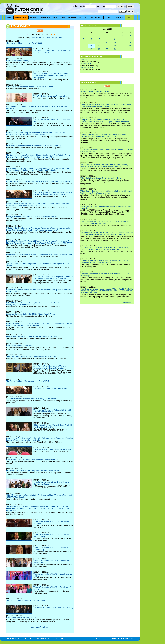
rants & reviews (36, 38)
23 (115, 46)
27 (91, 49)
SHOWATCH (86, 60)
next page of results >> (40, 627)
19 (84, 46)
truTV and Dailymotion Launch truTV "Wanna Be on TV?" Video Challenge (34, 146)
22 (107, 46)
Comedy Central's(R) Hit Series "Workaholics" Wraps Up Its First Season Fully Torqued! (39, 181)
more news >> (128, 302)
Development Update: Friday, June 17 (20, 346)
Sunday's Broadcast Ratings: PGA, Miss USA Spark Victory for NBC (32, 217)
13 (91, 42)
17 (123, 42)
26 (84, 49)
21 (99, 46)
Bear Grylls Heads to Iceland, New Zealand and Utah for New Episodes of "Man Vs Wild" (39, 254)
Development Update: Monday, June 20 (21, 61)
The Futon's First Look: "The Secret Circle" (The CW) (53, 608)
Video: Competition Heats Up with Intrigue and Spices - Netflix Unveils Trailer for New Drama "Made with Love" (106, 192)
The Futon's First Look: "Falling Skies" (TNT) (50, 388)
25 (130, 46)
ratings (54, 38)
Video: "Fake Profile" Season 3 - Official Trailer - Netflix (101, 178)
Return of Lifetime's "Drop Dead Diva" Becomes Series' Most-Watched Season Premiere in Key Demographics (51, 76)
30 (115, 49)
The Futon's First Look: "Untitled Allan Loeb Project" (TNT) (28, 381)
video (60, 38)
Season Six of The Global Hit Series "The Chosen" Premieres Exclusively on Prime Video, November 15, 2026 (103, 136)
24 (123, 46)
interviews (46, 38)
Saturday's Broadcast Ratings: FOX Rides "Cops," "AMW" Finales (31, 314)
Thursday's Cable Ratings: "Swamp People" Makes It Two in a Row (31, 357)
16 (115, 42)
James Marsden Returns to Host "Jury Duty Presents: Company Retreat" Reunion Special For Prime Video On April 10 (104, 166)
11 (130, 39)
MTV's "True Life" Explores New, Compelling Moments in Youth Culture (33, 471)
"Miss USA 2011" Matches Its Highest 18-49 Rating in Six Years (30, 87)
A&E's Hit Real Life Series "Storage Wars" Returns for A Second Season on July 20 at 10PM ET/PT (53, 278)
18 (130, 42)
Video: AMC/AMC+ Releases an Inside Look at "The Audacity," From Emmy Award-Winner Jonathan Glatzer (106, 105)
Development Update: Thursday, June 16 (22, 618)
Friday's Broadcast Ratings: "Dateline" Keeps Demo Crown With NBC (32, 336)
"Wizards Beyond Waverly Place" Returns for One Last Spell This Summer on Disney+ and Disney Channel (105, 262)
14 (99, 42)
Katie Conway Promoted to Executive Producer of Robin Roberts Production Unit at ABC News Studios (104, 222)
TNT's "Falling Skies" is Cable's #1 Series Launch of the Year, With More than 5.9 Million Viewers (53, 194)
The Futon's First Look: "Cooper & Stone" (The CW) (26, 600)
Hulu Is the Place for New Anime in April (95, 91)
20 (91, 46)
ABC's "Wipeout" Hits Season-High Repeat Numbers (53, 449)
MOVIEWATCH (87, 67)
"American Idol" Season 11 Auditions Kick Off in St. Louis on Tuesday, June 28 (52, 411)
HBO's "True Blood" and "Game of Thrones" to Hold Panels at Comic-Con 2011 (53, 426)
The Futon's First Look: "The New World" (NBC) (24, 43)
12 (84, 42)
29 (107, 49)
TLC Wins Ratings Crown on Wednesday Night (51, 96)
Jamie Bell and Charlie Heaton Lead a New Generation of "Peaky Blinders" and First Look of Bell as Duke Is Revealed (105, 249)
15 (107, 42)
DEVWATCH (86, 64)
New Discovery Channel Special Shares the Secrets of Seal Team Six (32, 460)
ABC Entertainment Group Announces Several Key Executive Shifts (31, 399)
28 (99, 49)
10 (123, 39)
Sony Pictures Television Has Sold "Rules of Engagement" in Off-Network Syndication (50, 367)
